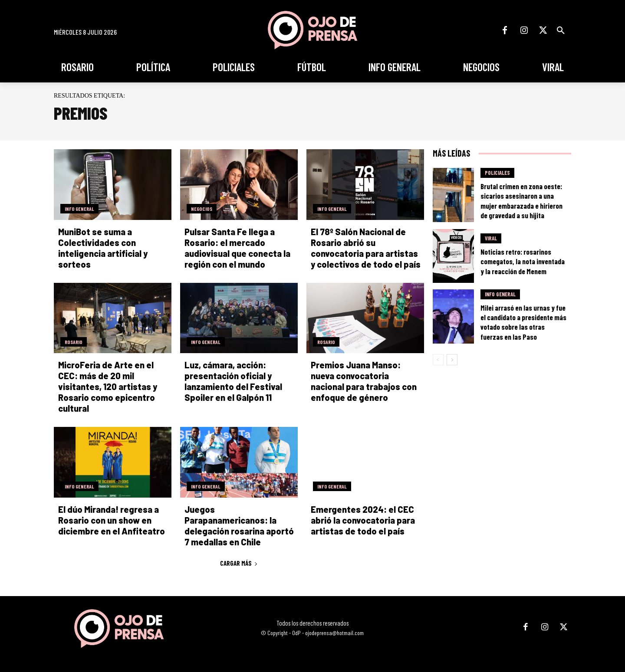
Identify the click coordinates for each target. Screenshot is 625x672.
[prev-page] (438, 360)
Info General (79, 209)
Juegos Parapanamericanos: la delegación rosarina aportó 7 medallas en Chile (239, 526)
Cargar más (239, 563)
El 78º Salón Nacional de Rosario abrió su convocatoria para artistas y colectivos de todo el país (366, 248)
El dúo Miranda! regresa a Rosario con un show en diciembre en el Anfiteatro (112, 520)
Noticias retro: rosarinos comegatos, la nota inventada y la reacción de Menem (523, 261)
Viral (491, 238)
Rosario (74, 342)
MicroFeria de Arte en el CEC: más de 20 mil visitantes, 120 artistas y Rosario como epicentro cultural (108, 387)
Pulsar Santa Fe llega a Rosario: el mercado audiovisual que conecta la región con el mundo (237, 248)
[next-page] (452, 360)
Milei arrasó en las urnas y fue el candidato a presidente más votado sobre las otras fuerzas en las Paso (523, 322)
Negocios (202, 209)
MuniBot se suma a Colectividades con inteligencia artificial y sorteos (103, 248)
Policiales (497, 173)
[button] (561, 30)
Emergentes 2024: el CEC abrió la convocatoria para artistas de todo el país (363, 520)
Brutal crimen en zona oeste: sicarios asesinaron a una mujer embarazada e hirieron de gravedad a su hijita (521, 200)
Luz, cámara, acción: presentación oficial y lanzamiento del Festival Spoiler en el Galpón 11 (233, 381)
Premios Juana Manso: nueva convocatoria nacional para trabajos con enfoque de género (364, 381)
